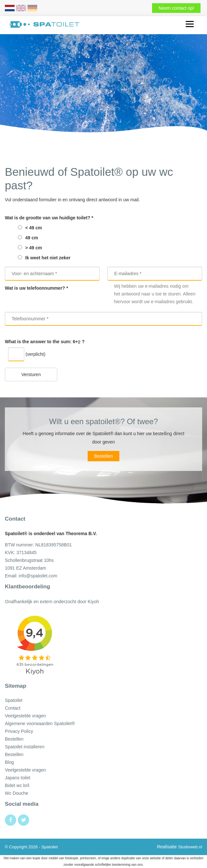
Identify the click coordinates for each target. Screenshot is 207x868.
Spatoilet (14, 700)
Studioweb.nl (190, 847)
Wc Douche (16, 793)
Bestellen (103, 456)
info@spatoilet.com (38, 576)
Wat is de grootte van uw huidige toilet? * (49, 218)
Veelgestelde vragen (25, 716)
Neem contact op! (176, 8)
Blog (9, 762)
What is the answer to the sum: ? (45, 342)
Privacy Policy (19, 731)
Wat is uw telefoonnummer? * (37, 288)
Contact (13, 708)
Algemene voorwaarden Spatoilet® (40, 723)
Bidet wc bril (17, 785)
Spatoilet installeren (25, 747)
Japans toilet (18, 778)
